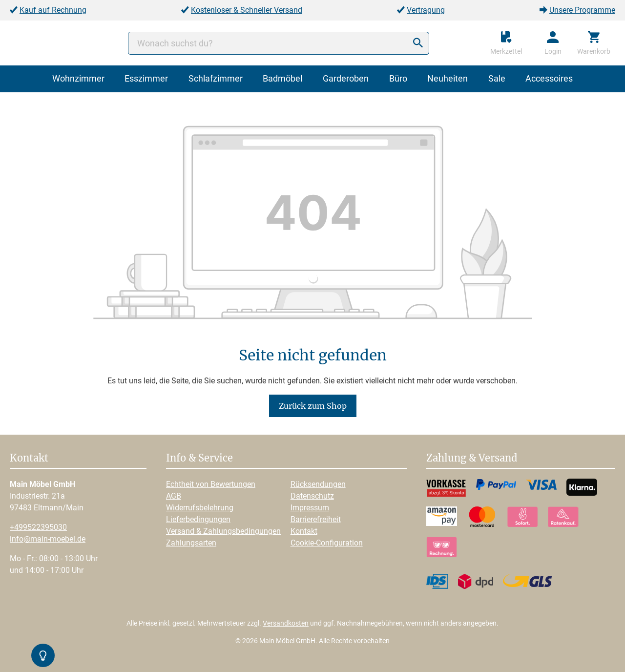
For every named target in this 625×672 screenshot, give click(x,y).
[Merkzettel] (506, 43)
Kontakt (304, 531)
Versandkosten (286, 623)
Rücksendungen (318, 484)
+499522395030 (38, 527)
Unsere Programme (582, 10)
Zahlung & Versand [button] (472, 459)
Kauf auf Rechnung (53, 10)
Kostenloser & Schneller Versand (247, 10)
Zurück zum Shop (313, 406)
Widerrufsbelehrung (200, 508)
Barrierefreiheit (316, 519)
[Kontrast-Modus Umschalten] (43, 655)
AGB (174, 496)
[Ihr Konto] (553, 43)
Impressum (310, 508)
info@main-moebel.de (48, 539)
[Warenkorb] (594, 43)
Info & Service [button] (199, 459)
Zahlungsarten (191, 543)
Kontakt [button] (29, 459)
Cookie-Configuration (327, 543)
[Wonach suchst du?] (279, 43)
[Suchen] (418, 43)
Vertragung (426, 10)
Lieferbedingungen (198, 519)
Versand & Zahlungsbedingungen (223, 531)
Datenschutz (312, 496)
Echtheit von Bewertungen (211, 484)
